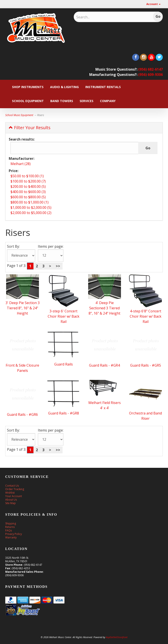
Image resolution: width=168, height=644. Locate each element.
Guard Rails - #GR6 (22, 414)
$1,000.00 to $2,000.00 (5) (31, 207)
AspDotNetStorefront (117, 637)
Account (153, 4)
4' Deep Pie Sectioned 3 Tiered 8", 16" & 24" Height (104, 308)
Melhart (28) (21, 164)
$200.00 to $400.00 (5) (28, 186)
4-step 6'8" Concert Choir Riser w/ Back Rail (146, 316)
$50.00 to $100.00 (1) (27, 176)
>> (58, 266)
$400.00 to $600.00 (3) (28, 192)
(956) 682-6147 (150, 69)
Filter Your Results (30, 128)
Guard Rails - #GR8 (64, 413)
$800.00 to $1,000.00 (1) (30, 202)
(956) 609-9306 (150, 75)
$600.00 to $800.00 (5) (28, 197)
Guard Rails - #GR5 (146, 365)
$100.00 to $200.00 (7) (28, 181)
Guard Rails (64, 364)
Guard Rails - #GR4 (104, 365)
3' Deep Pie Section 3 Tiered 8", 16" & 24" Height (23, 308)
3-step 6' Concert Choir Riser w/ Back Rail (64, 316)
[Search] (105, 17)
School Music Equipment (19, 115)
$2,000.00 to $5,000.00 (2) (31, 213)
